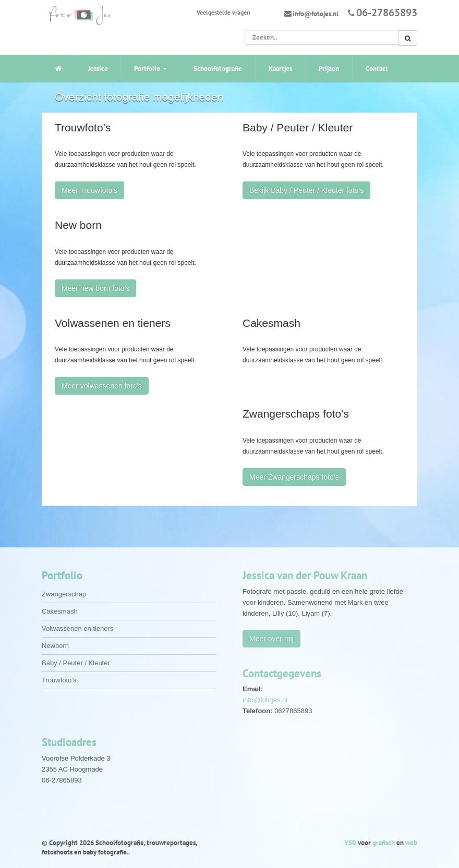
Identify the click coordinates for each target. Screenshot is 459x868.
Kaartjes (280, 69)
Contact (377, 69)
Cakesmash (60, 611)
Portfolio (150, 69)
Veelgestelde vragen (224, 12)
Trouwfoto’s (59, 680)
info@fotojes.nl (316, 14)
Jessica (98, 69)
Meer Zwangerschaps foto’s (294, 477)
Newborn (55, 646)
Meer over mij (271, 639)
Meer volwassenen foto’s (102, 386)
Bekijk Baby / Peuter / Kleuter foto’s (306, 190)
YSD (350, 843)
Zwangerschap (64, 594)
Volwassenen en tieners (77, 628)
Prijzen (329, 69)
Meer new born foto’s (95, 288)
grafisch (384, 843)
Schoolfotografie (218, 69)
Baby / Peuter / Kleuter (76, 663)
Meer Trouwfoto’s (89, 190)
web (411, 843)
